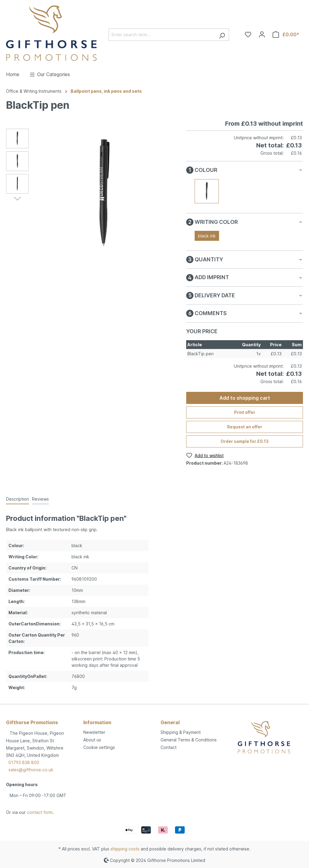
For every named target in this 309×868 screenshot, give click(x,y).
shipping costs (125, 849)
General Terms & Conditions (189, 740)
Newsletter (94, 732)
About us (92, 740)
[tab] (18, 499)
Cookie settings (99, 747)
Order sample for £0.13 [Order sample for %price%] (245, 441)
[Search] (222, 35)
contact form (40, 812)
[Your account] (262, 34)
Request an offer (245, 427)
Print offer (245, 412)
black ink (207, 236)
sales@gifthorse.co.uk (31, 770)
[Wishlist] (248, 34)
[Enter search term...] (162, 35)
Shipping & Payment (181, 732)
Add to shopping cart (245, 398)
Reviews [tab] (40, 499)
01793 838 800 (24, 762)
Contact (169, 747)
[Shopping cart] (286, 34)
